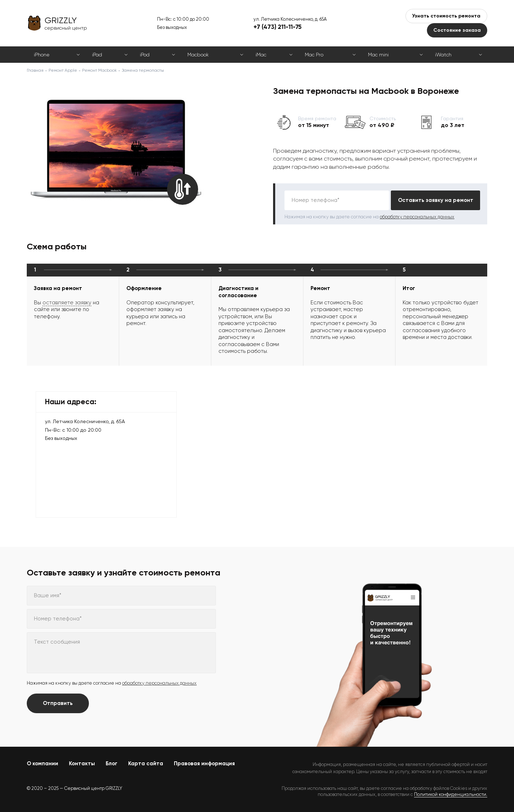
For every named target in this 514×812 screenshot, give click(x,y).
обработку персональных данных (417, 217)
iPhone (42, 55)
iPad (97, 55)
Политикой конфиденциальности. (451, 794)
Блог (112, 763)
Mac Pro (314, 55)
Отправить (58, 703)
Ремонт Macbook (99, 70)
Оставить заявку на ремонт (436, 200)
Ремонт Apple (63, 70)
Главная (35, 70)
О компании (42, 763)
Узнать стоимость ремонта (446, 16)
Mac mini (378, 55)
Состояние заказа (457, 30)
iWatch (443, 55)
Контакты (82, 763)
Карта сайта (146, 763)
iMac (261, 55)
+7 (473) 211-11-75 (278, 27)
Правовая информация (204, 763)
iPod (145, 55)
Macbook (198, 55)
